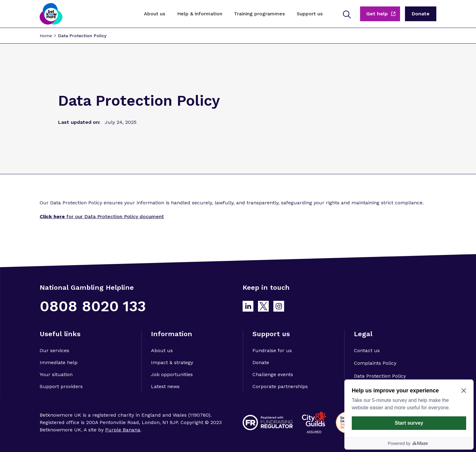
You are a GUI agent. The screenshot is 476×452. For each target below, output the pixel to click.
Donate (261, 362)
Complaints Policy (375, 363)
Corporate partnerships (280, 386)
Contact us (367, 350)
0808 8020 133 (93, 306)
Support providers (61, 386)
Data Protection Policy (82, 36)
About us (162, 350)
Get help (377, 14)
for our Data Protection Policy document (102, 216)
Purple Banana (123, 430)
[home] (51, 14)
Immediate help (59, 362)
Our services (54, 350)
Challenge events (273, 374)
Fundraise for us (272, 350)
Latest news (165, 386)
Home (46, 36)
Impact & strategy (172, 362)
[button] (155, 14)
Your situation (56, 374)
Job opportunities (172, 374)
